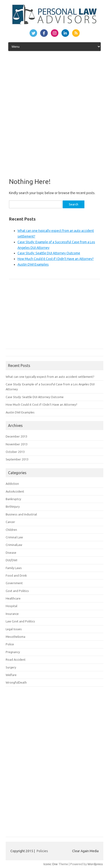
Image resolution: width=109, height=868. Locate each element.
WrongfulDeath (16, 682)
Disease (11, 553)
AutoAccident (15, 491)
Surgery (11, 667)
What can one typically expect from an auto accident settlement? (50, 377)
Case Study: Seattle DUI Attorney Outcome (49, 253)
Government (14, 583)
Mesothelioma (15, 637)
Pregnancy (13, 652)
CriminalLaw (14, 545)
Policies (42, 851)
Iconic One (51, 864)
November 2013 (17, 444)
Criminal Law (14, 537)
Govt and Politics (17, 591)
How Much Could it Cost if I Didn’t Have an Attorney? (56, 259)
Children (11, 530)
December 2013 (16, 436)
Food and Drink (16, 575)
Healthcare (13, 598)
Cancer (10, 522)
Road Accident (16, 660)
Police (10, 644)
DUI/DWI (11, 560)
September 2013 (17, 459)
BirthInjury (13, 506)
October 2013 (15, 452)
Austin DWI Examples (33, 264)
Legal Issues (14, 629)
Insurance (12, 614)
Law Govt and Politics (20, 621)
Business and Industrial (21, 514)
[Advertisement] (54, 113)
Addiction (12, 484)
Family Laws (14, 568)
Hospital (11, 606)
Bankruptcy (13, 499)
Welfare (11, 675)
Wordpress (95, 864)
